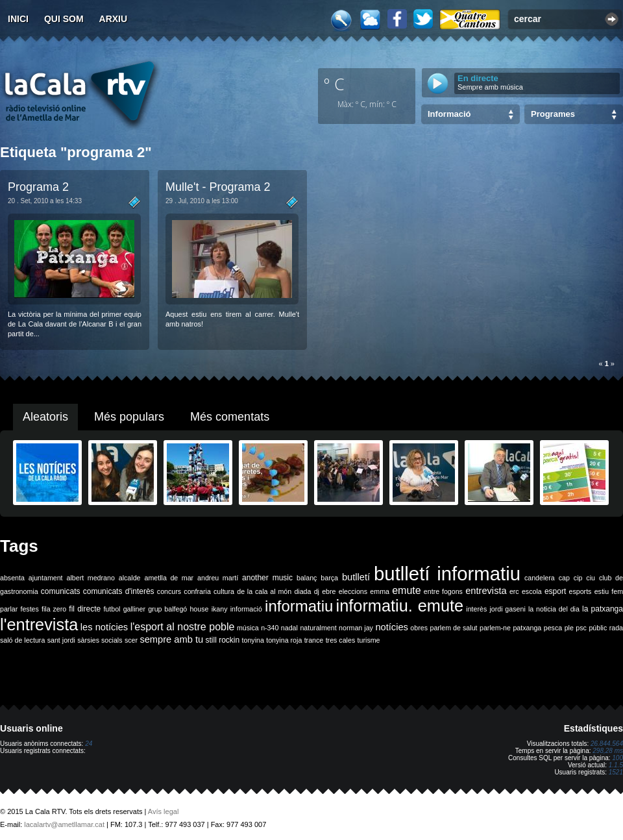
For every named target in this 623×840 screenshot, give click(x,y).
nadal (289, 628)
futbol (112, 609)
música (248, 628)
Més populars (129, 417)
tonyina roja (284, 640)
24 (89, 744)
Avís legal (164, 811)
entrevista (486, 591)
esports (580, 591)
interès (476, 609)
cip (578, 578)
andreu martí (218, 578)
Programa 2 (38, 187)
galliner (134, 609)
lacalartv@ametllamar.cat (64, 824)
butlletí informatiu (447, 574)
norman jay (356, 628)
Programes (553, 114)
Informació (449, 114)
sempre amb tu (171, 639)
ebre (329, 591)
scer (131, 640)
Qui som (64, 19)
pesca (553, 628)
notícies (392, 627)
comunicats (61, 591)
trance (314, 640)
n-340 (270, 628)
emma (380, 591)
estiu (602, 591)
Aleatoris (45, 417)
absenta (12, 578)
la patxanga (603, 609)
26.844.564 (607, 744)
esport (555, 591)
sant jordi (61, 640)
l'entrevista (39, 624)
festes (29, 609)
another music (267, 578)
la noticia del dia (554, 609)
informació (246, 609)
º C (334, 84)
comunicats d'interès (119, 591)
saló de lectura (22, 640)
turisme (369, 640)
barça (329, 578)
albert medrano (91, 578)
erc (514, 591)
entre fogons (443, 591)
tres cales (341, 640)
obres (419, 628)
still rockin (222, 640)
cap (564, 578)
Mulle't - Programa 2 (218, 187)
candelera (540, 578)
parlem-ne (495, 628)
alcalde (130, 578)
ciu (591, 578)
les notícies (104, 627)
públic (598, 628)
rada (616, 628)
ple (569, 628)
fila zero (54, 609)
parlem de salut (453, 628)
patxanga (527, 628)
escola (532, 591)
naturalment (318, 628)
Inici (18, 19)
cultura (224, 591)
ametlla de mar (169, 578)
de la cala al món (264, 591)
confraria (197, 591)
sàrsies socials (100, 640)
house (199, 609)
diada (302, 591)
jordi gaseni (507, 609)
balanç (307, 578)
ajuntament (46, 578)
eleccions (353, 591)
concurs (169, 591)
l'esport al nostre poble (183, 627)
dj (317, 591)
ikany (220, 609)
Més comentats (230, 417)
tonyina (253, 640)
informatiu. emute (400, 606)
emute (406, 590)
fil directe (85, 609)
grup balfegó (167, 609)
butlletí (356, 577)
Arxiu (114, 19)
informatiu (299, 606)
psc (581, 628)
